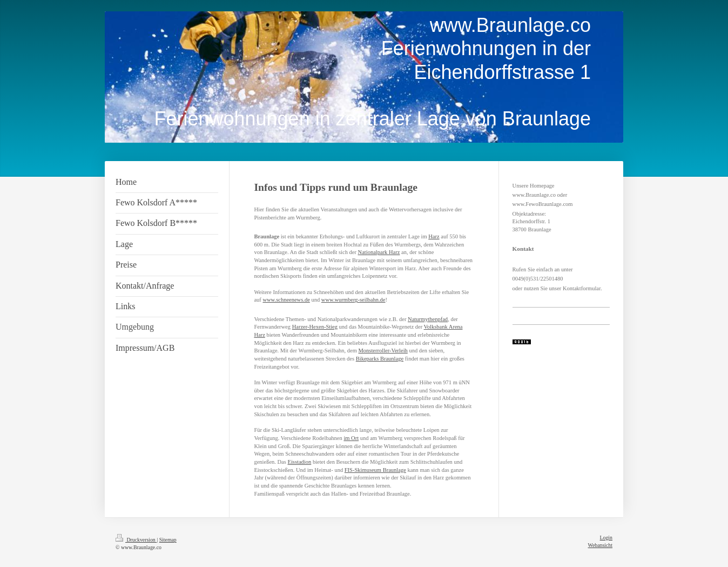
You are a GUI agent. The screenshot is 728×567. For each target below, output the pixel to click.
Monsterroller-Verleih (383, 351)
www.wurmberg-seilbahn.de (353, 300)
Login (606, 538)
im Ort (351, 438)
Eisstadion (300, 462)
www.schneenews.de (286, 300)
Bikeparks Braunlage (380, 359)
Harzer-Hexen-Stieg (315, 327)
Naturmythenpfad (428, 319)
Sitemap (168, 540)
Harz (434, 236)
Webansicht (600, 545)
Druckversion (136, 540)
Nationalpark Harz (379, 252)
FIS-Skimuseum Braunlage (375, 470)
